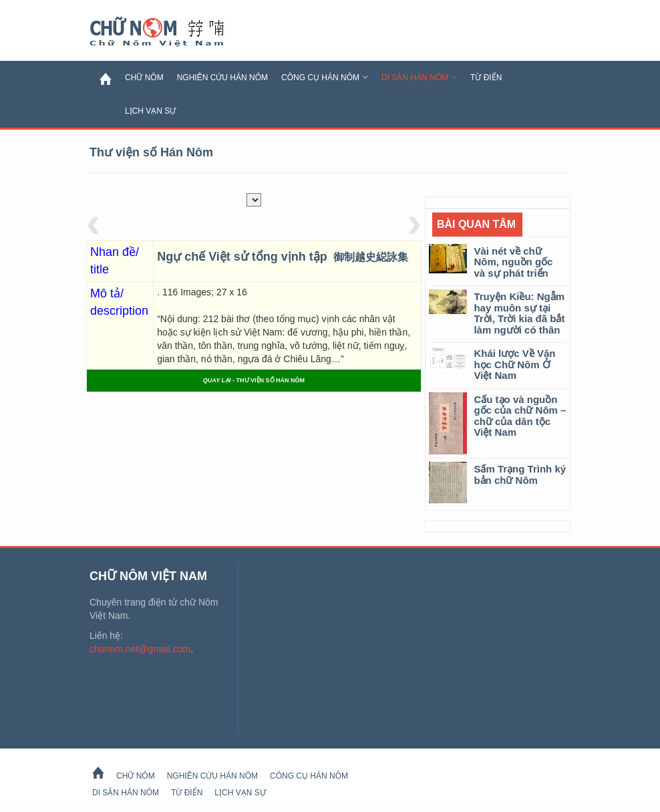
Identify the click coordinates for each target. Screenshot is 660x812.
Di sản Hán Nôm (419, 78)
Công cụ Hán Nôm (325, 78)
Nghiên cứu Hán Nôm (222, 78)
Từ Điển (486, 78)
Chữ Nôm (173, 32)
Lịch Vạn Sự (150, 111)
